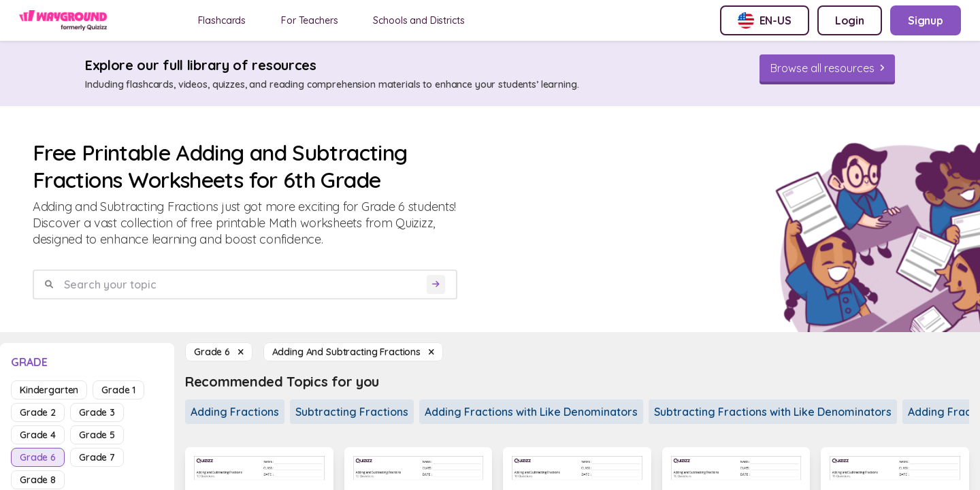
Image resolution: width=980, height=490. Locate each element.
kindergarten (49, 390)
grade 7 (97, 457)
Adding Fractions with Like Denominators (531, 412)
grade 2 (38, 412)
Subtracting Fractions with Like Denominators (773, 412)
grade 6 (38, 457)
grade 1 (118, 390)
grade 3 (97, 412)
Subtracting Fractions (352, 412)
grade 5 (97, 435)
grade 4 (38, 435)
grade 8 (38, 480)
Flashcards (222, 20)
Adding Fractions (235, 412)
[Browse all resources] (827, 68)
